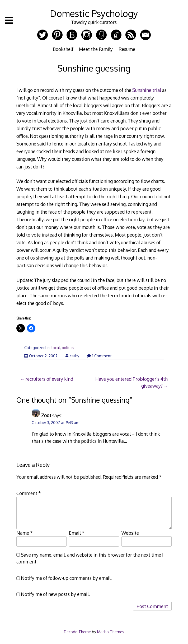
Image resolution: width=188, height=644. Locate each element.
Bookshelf (63, 49)
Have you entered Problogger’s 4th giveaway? (131, 382)
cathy (72, 356)
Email (77, 533)
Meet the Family (96, 49)
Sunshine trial (147, 90)
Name (25, 533)
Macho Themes (111, 632)
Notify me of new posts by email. (55, 594)
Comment (29, 493)
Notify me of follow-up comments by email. (66, 578)
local (56, 348)
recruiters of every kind (49, 379)
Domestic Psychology (94, 13)
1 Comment (99, 356)
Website (130, 533)
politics (68, 348)
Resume (127, 49)
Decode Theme (77, 632)
